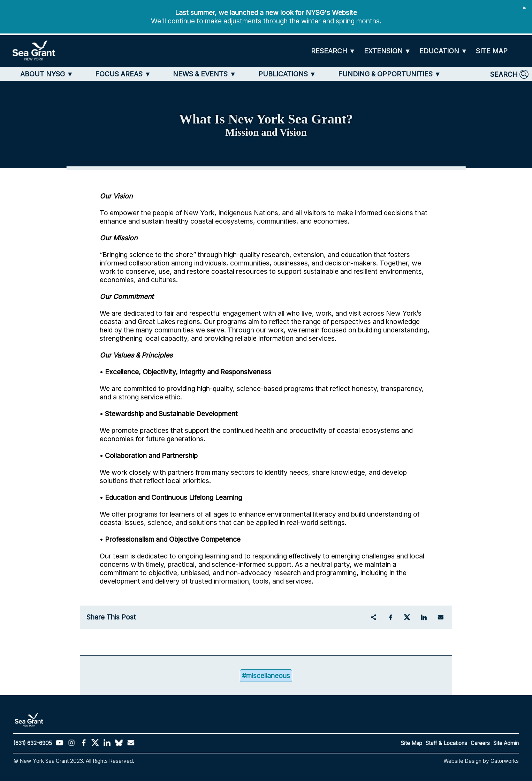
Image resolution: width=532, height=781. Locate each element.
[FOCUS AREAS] (123, 74)
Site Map (412, 743)
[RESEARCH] (333, 51)
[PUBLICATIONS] (287, 74)
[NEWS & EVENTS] (204, 74)
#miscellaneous (266, 676)
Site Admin (506, 743)
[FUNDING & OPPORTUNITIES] (390, 74)
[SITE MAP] (492, 51)
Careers (480, 743)
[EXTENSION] (387, 51)
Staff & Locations (446, 743)
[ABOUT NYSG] (47, 74)
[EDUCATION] (443, 51)
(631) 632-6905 (33, 743)
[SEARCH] (509, 74)
